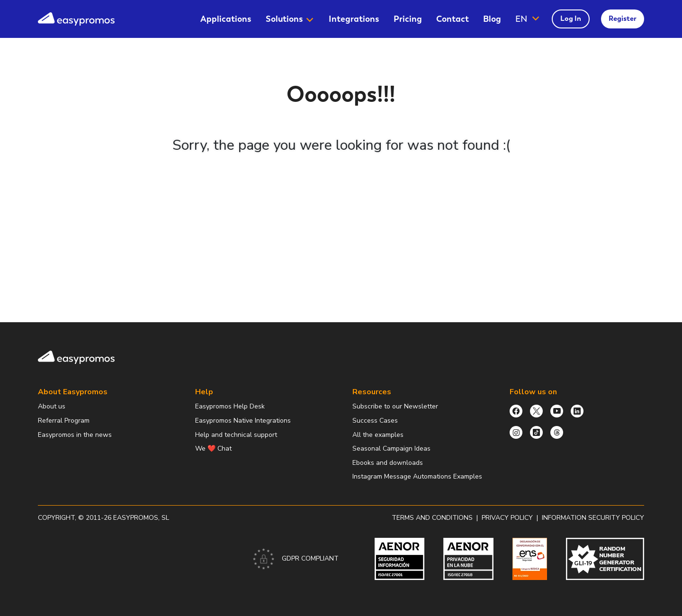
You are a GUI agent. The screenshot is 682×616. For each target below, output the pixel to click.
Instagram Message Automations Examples (417, 476)
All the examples (378, 435)
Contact (453, 19)
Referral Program (64, 421)
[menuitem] (226, 19)
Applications (226, 19)
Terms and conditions (432, 518)
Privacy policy (507, 518)
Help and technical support (236, 435)
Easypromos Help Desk (230, 406)
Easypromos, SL (141, 518)
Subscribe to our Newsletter (395, 406)
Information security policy (593, 518)
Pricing (408, 19)
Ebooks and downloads (388, 463)
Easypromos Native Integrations (243, 421)
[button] (528, 19)
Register (623, 18)
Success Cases (375, 421)
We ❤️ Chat (213, 448)
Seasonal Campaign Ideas (391, 448)
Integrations (354, 19)
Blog (492, 19)
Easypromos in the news (75, 435)
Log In (571, 18)
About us (52, 406)
